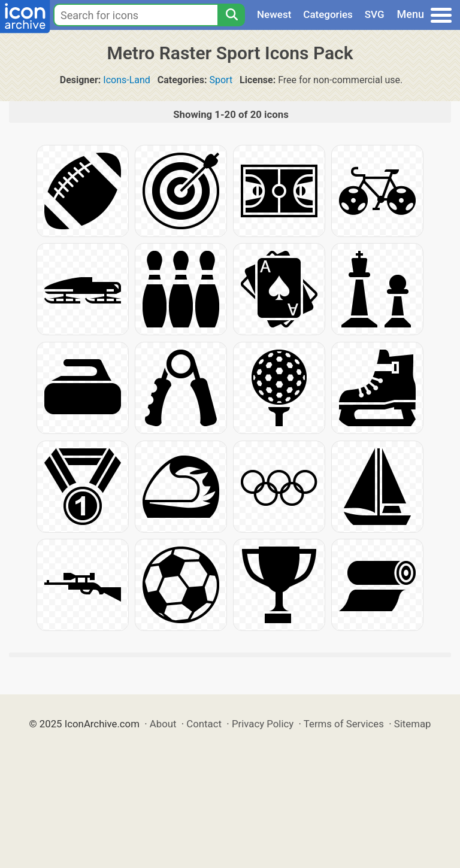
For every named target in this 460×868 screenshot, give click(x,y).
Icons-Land (127, 80)
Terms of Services (344, 724)
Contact (204, 724)
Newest (274, 14)
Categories (328, 14)
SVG (375, 14)
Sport (221, 80)
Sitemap (413, 724)
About (163, 724)
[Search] (231, 15)
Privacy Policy (263, 724)
